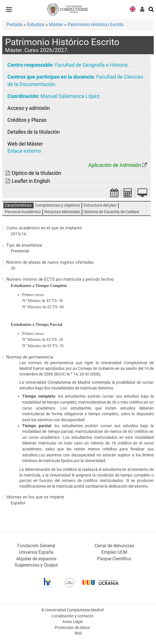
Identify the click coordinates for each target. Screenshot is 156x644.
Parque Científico (114, 559)
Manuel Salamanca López (70, 96)
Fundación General (36, 546)
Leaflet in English (31, 181)
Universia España (36, 552)
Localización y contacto (72, 616)
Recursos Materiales (62, 212)
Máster (56, 25)
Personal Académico (23, 212)
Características (18, 205)
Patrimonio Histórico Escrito (96, 25)
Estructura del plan (100, 205)
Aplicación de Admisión (115, 165)
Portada (15, 25)
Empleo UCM (114, 552)
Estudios (36, 25)
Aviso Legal (72, 622)
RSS (78, 633)
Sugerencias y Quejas (36, 565)
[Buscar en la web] (151, 9)
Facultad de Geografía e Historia (91, 65)
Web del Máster (25, 144)
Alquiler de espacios (36, 559)
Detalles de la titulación (34, 132)
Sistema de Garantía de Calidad (111, 212)
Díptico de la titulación (36, 173)
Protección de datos (72, 628)
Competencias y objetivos (58, 205)
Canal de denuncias (114, 546)
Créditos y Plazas (27, 120)
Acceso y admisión (29, 108)
